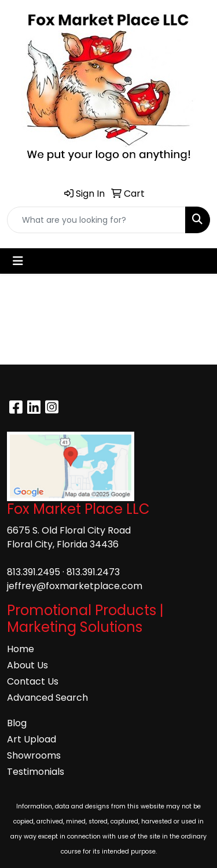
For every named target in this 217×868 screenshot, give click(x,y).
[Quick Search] (96, 220)
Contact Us (33, 681)
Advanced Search (47, 698)
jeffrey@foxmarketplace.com (75, 586)
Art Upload (32, 739)
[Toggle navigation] (18, 261)
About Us (27, 665)
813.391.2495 (34, 572)
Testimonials (36, 772)
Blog (17, 723)
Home (21, 649)
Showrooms (34, 755)
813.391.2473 (93, 572)
